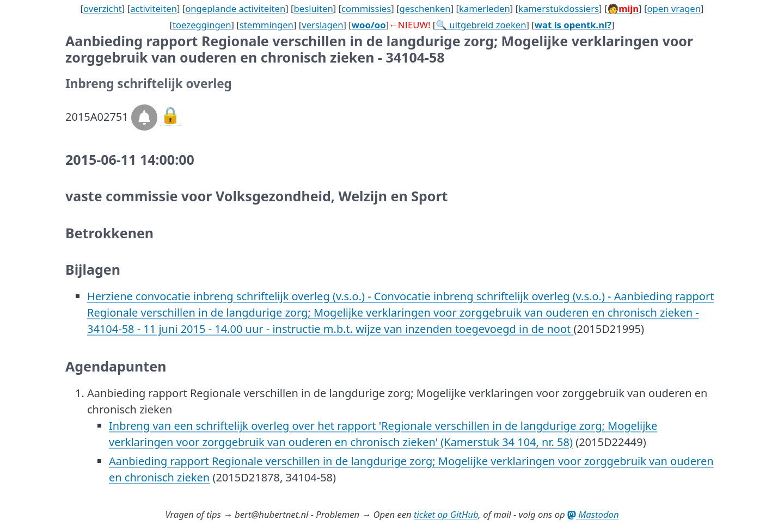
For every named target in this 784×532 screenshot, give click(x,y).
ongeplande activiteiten (235, 8)
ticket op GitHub (446, 514)
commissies (366, 8)
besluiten (314, 8)
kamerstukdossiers (559, 8)
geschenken (425, 8)
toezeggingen (202, 25)
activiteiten (154, 8)
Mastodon (593, 514)
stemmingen (267, 25)
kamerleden (485, 8)
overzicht (103, 8)
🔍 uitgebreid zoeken (481, 25)
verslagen (322, 25)
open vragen (674, 8)
